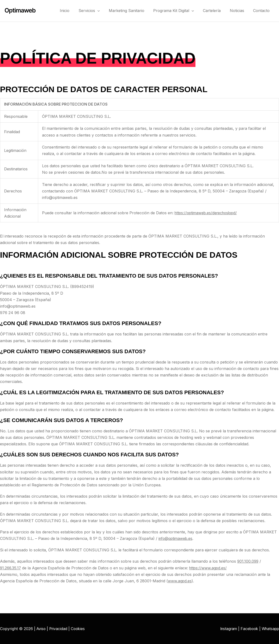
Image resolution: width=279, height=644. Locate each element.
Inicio (76, 11)
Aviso (41, 628)
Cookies (79, 628)
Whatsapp (270, 628)
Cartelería (216, 11)
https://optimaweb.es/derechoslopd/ (207, 213)
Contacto (262, 11)
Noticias (240, 11)
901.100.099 (248, 561)
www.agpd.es (180, 581)
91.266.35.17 (11, 568)
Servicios (99, 11)
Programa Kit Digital (180, 11)
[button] (107, 11)
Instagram (226, 628)
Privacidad (59, 628)
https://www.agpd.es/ (209, 568)
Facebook (248, 628)
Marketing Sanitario (134, 11)
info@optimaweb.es (176, 538)
